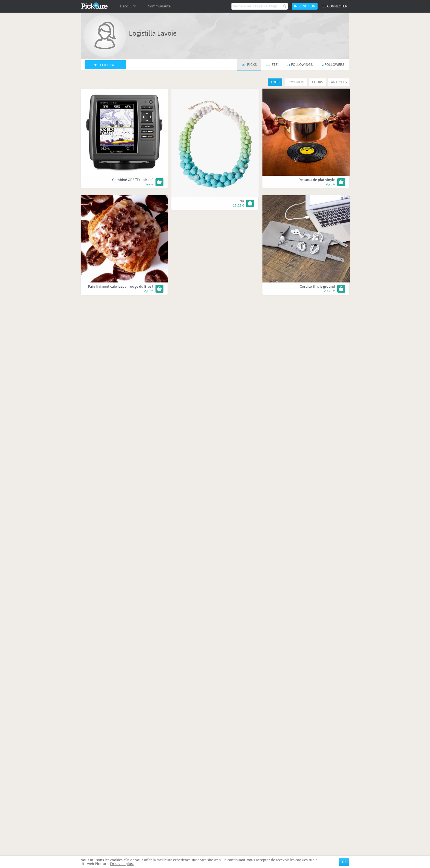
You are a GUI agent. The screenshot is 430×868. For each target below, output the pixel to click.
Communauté (159, 6)
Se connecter (335, 6)
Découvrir (128, 6)
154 (249, 65)
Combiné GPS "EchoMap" (133, 180)
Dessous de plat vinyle (317, 180)
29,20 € (329, 291)
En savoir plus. (122, 864)
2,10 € (149, 291)
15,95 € (238, 206)
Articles (339, 82)
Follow (107, 65)
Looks (318, 82)
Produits (296, 82)
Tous (275, 82)
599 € (149, 184)
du (242, 201)
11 (300, 65)
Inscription (305, 6)
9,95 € (330, 184)
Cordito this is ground (317, 286)
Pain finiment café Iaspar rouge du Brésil (121, 286)
